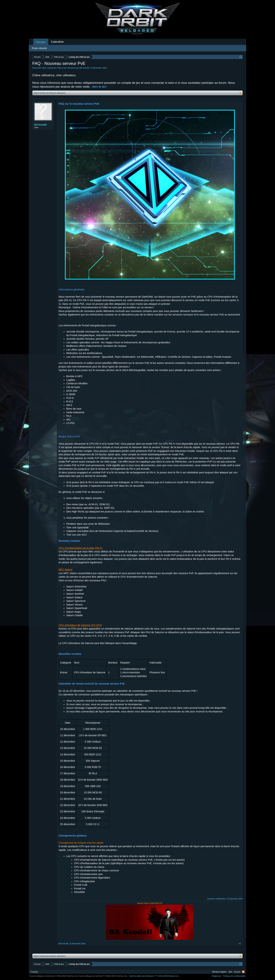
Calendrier (57, 42)
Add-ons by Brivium (154, 976)
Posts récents (39, 48)
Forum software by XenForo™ (103, 976)
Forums (41, 42)
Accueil (237, 972)
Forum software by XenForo (54, 976)
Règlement (217, 976)
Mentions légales (219, 972)
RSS (243, 972)
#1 (240, 944)
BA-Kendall (84, 68)
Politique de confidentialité (234, 976)
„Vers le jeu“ (99, 87)
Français (34, 972)
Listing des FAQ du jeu (57, 68)
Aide (230, 972)
